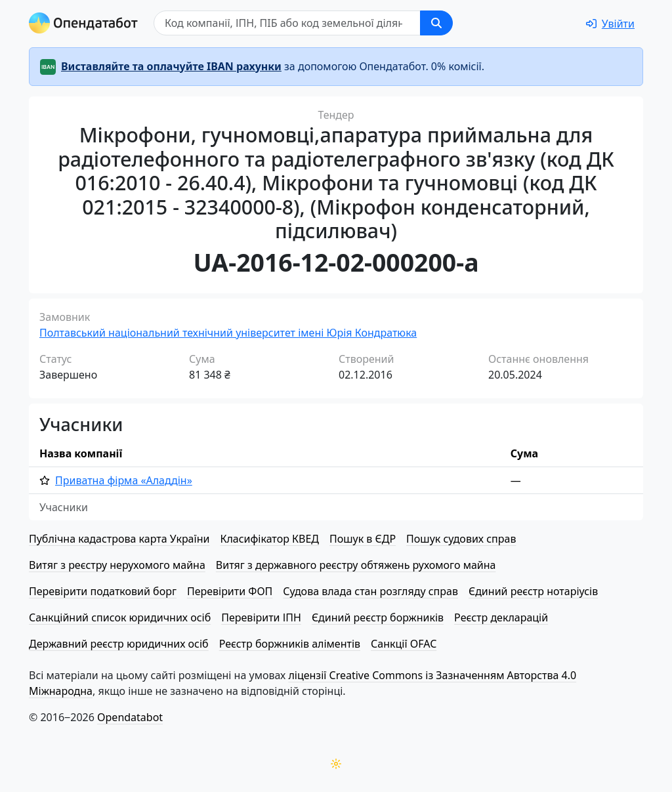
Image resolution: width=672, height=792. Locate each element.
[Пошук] (287, 23)
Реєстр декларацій (501, 617)
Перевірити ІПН (261, 617)
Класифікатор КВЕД (269, 539)
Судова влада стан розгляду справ (370, 591)
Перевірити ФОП (230, 591)
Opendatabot (130, 717)
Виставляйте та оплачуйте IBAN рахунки (171, 66)
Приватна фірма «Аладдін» (124, 480)
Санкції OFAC (404, 644)
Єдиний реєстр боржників (378, 617)
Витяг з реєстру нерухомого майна (117, 565)
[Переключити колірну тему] (336, 764)
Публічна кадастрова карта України (119, 539)
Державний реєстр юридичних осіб (119, 644)
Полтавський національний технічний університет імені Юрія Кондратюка (228, 333)
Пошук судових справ (461, 539)
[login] (610, 24)
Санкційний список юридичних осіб (120, 617)
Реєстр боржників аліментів (290, 644)
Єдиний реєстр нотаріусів (533, 591)
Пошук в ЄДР (363, 539)
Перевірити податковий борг (103, 591)
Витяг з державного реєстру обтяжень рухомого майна (356, 565)
